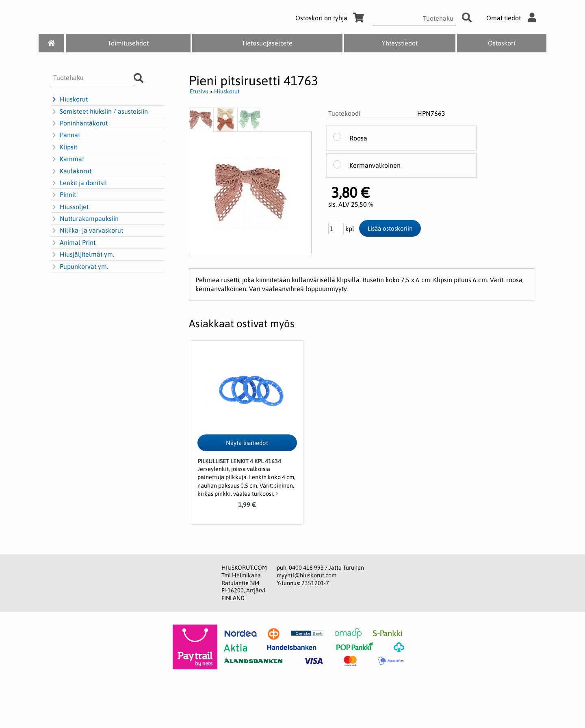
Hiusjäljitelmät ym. (82, 255)
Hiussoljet (70, 207)
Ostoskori (502, 43)
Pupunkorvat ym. (79, 267)
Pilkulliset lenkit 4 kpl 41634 (239, 461)
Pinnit (63, 195)
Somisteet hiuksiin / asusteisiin (99, 112)
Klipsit (64, 147)
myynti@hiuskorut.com (307, 575)
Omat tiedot (513, 18)
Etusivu (199, 91)
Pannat (65, 135)
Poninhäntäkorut (79, 123)
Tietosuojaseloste (267, 43)
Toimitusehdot (128, 43)
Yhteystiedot (400, 43)
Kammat (67, 159)
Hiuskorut (69, 99)
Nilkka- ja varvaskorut (87, 231)
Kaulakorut (71, 171)
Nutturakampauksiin (85, 219)
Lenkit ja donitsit (79, 183)
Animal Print (73, 243)
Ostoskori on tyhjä (331, 18)
